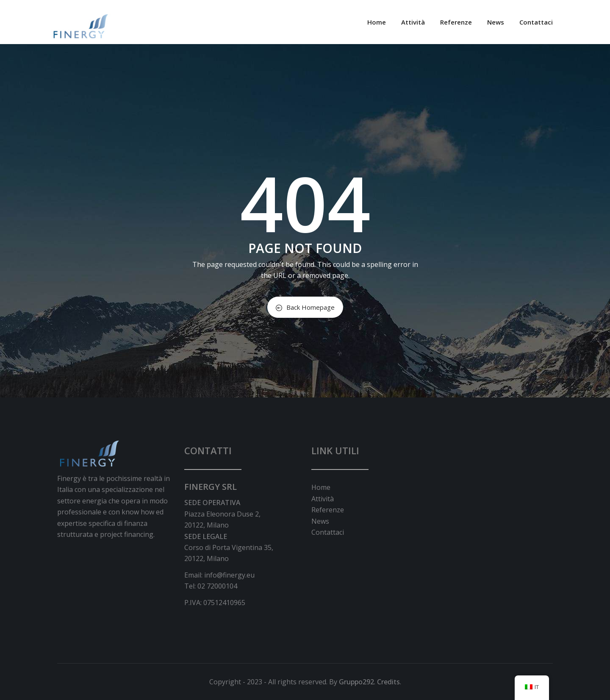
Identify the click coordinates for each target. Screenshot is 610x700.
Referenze (456, 22)
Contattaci (536, 22)
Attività (413, 22)
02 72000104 (217, 586)
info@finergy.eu (229, 575)
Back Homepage (305, 307)
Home (377, 22)
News (496, 22)
